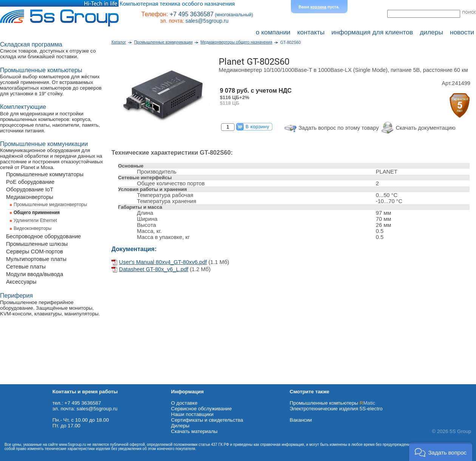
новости (462, 32)
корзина (318, 7)
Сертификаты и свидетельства (207, 420)
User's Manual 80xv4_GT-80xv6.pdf (163, 262)
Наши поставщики (192, 414)
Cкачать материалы (194, 431)
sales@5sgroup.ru (207, 21)
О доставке (184, 403)
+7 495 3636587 (192, 14)
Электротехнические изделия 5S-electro (336, 409)
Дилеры (180, 426)
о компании (273, 32)
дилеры (431, 32)
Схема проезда (18, 381)
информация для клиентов (372, 32)
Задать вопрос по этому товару (339, 128)
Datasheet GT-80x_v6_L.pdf (154, 269)
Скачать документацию (425, 128)
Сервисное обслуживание (202, 409)
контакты (311, 32)
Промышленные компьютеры (332, 403)
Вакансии (301, 420)
